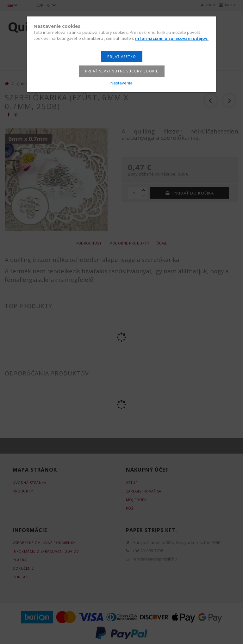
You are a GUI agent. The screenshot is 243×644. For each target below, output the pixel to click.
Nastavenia (121, 83)
